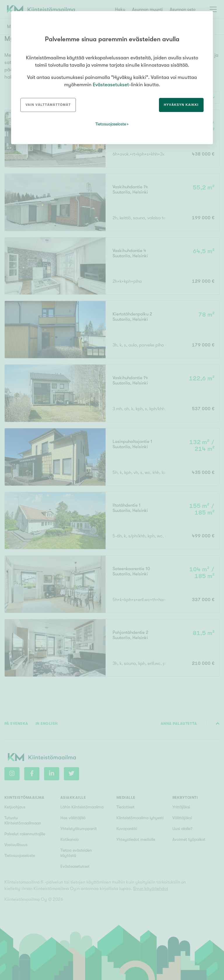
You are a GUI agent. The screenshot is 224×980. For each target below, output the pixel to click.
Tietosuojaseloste (111, 124)
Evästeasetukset (111, 85)
